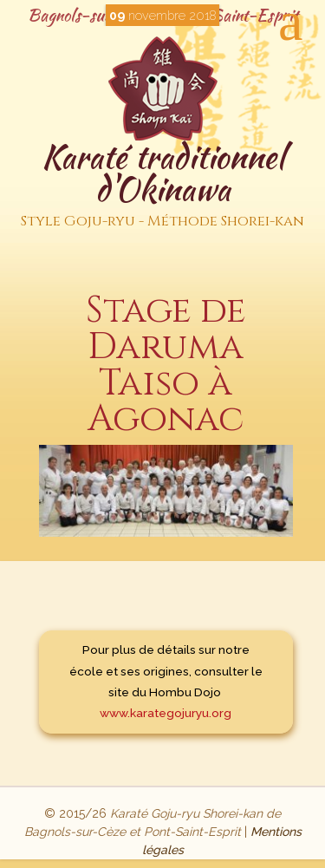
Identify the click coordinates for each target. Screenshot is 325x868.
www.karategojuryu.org (166, 713)
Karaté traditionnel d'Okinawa (162, 185)
